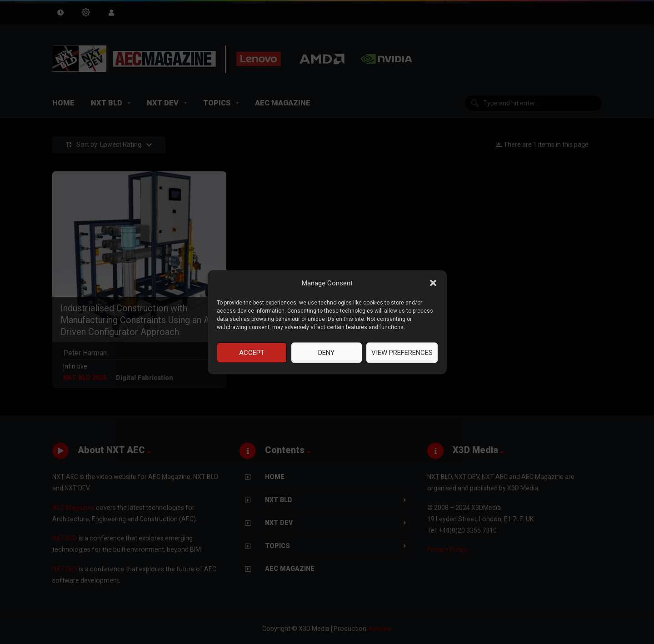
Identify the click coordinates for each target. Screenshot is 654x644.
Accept (252, 353)
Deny (326, 353)
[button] (433, 283)
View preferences (402, 353)
